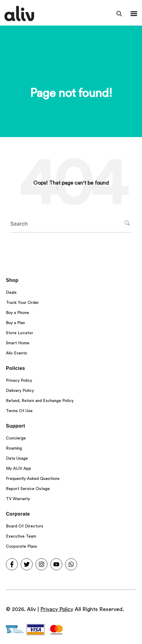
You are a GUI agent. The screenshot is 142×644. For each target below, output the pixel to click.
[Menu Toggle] (134, 14)
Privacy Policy (57, 609)
